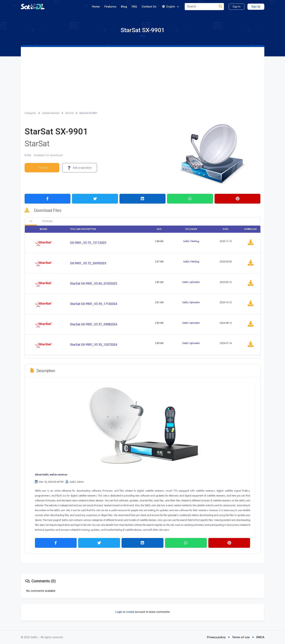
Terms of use (241, 637)
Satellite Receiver (51, 113)
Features (110, 7)
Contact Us (149, 7)
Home (96, 7)
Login (119, 612)
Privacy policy (216, 637)
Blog (124, 7)
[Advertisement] (143, 75)
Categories (30, 113)
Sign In (237, 7)
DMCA (260, 637)
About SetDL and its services (51, 475)
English (170, 7)
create (130, 612)
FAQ (134, 7)
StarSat (69, 113)
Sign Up (256, 7)
